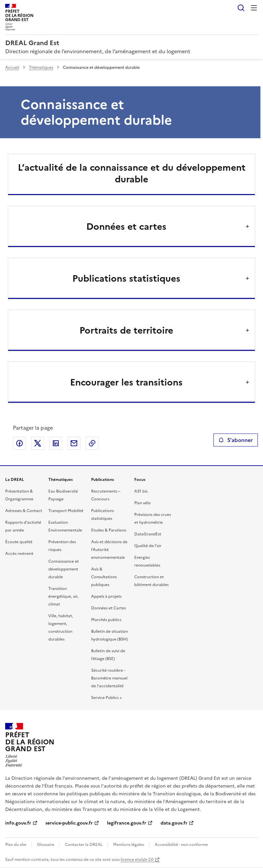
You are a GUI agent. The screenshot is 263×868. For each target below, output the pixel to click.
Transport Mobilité (66, 511)
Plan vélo (143, 503)
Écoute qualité (19, 542)
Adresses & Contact (24, 511)
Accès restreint (19, 554)
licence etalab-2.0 (137, 860)
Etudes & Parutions (109, 530)
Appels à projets (106, 596)
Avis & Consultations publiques (104, 577)
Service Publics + (107, 698)
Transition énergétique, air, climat (63, 596)
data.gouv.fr (174, 823)
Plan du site (16, 845)
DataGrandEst (148, 534)
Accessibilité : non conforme (181, 845)
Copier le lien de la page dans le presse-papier (92, 443)
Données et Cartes (108, 608)
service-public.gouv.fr (69, 823)
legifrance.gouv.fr (127, 823)
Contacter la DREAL (84, 845)
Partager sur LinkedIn (56, 443)
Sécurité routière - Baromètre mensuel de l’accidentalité (109, 678)
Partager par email (74, 443)
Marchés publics (106, 620)
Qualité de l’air (148, 546)
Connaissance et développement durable (64, 569)
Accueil (12, 67)
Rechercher (241, 8)
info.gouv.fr (18, 823)
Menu (254, 8)
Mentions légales (129, 845)
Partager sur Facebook (19, 443)
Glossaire (46, 845)
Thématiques (41, 67)
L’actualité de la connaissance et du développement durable (132, 173)
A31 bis (141, 491)
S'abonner (236, 440)
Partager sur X (38, 443)
